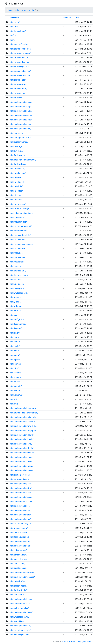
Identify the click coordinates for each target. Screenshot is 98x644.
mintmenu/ (14, 351)
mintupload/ (15, 391)
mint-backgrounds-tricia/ (21, 462)
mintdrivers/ (15, 333)
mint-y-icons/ (15, 302)
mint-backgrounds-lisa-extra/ (22, 422)
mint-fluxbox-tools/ (18, 590)
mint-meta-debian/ (18, 249)
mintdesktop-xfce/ (18, 324)
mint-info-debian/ (17, 169)
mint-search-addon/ (18, 586)
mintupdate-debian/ (18, 568)
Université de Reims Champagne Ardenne (76, 641)
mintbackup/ (15, 311)
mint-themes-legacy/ (19, 275)
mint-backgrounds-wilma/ (21, 502)
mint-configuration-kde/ (20, 138)
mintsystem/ (15, 377)
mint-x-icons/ (15, 297)
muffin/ (13, 35)
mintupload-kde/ (17, 621)
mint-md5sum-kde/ (18, 222)
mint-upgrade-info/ (18, 284)
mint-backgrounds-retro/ (20, 488)
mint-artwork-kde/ (18, 80)
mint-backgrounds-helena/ (21, 599)
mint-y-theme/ (16, 306)
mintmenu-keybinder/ (19, 635)
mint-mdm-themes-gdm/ (21, 524)
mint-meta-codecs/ (18, 240)
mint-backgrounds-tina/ (20, 519)
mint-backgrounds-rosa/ (20, 510)
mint (17, 10)
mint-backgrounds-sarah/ (21, 493)
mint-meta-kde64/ (18, 257)
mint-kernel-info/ (17, 595)
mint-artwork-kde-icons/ (20, 75)
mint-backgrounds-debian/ (21, 102)
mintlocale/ (15, 346)
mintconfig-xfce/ (17, 319)
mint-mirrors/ (15, 266)
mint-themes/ (16, 280)
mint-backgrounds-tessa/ (21, 497)
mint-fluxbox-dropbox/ (19, 537)
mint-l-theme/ (16, 200)
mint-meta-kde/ (16, 253)
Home (10, 10)
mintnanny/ (15, 355)
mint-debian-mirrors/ (19, 533)
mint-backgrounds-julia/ (20, 484)
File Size (67, 18)
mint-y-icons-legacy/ (19, 528)
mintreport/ (15, 360)
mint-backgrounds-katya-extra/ (23, 408)
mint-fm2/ (14, 404)
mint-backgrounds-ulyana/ (21, 466)
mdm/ (12, 40)
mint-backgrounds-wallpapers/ (23, 430)
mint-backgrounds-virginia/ (22, 439)
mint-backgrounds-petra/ (21, 120)
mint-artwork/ (16, 98)
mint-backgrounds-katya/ (21, 444)
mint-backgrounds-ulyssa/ (21, 470)
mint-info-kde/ (16, 177)
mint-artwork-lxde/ (18, 84)
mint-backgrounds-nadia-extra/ (23, 417)
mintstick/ (14, 368)
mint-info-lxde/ (16, 186)
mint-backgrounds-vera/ (20, 626)
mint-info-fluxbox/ (18, 173)
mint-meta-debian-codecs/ (21, 244)
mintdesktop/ (16, 328)
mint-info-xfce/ (16, 191)
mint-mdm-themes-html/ (21, 226)
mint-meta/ (14, 22)
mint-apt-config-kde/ (19, 44)
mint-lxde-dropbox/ (18, 550)
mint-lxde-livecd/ (17, 218)
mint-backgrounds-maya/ (21, 107)
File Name (14, 18)
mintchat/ (14, 315)
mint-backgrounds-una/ (20, 546)
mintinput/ (14, 337)
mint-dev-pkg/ (16, 146)
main (31, 10)
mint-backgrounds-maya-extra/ (23, 426)
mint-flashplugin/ (17, 155)
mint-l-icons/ (15, 195)
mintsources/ (16, 364)
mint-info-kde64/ (17, 182)
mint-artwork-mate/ (18, 89)
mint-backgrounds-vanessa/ (22, 577)
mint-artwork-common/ (20, 53)
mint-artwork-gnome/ (19, 67)
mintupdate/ (15, 382)
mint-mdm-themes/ (18, 231)
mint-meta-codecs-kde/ (20, 235)
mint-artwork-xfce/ (18, 93)
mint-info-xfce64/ (17, 581)
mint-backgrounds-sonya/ (21, 612)
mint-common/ (16, 133)
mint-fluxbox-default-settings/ (23, 160)
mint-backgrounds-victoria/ (22, 435)
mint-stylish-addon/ (18, 555)
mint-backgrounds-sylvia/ (21, 604)
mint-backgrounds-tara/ (20, 515)
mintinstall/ (15, 342)
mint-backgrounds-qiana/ (21, 124)
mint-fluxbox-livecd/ (18, 164)
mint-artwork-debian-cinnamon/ (24, 413)
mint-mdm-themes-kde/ (20, 630)
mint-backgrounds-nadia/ (21, 111)
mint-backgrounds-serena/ (21, 457)
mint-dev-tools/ (16, 151)
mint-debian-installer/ (19, 608)
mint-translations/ (18, 31)
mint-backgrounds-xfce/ (20, 129)
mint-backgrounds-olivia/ (21, 115)
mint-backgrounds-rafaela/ (22, 448)
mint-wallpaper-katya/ (19, 617)
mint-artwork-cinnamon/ (20, 49)
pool (24, 10)
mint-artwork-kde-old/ (19, 479)
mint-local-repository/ (19, 209)
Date (77, 18)
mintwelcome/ (16, 395)
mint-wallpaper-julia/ (19, 293)
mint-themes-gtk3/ (18, 271)
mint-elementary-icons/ (20, 475)
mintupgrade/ (16, 386)
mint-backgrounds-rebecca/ (22, 453)
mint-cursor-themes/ (19, 142)
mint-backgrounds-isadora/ (22, 572)
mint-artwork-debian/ (19, 58)
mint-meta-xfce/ (17, 262)
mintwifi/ (13, 399)
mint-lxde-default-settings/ (21, 213)
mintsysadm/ (15, 373)
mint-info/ (14, 27)
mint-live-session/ (17, 204)
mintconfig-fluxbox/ (18, 559)
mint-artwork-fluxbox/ (19, 62)
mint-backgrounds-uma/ (20, 541)
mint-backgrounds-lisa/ (20, 506)
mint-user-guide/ (17, 288)
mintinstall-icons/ (17, 564)
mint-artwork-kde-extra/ (20, 71)
